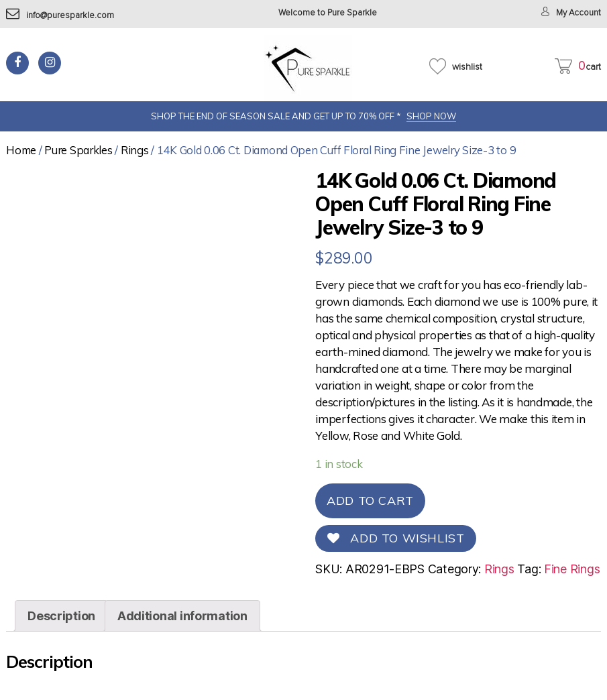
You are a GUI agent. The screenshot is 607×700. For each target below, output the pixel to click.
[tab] (61, 616)
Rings (135, 150)
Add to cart (370, 501)
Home (21, 150)
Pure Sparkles (78, 150)
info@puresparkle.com (60, 16)
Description (61, 616)
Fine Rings (572, 569)
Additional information (182, 616)
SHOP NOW (431, 116)
